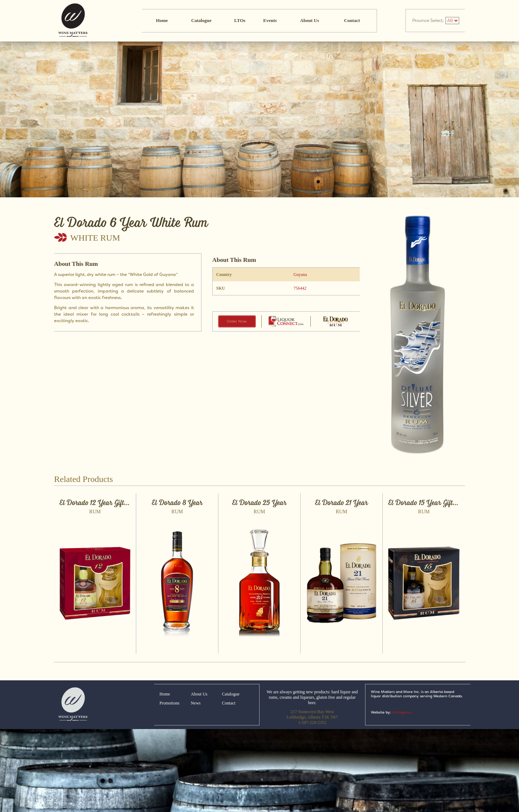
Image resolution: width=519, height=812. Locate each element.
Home (162, 20)
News (196, 703)
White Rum (95, 238)
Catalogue (201, 20)
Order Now (237, 321)
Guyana (300, 275)
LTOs (240, 20)
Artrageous (402, 712)
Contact (352, 20)
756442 (300, 288)
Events (270, 20)
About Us (310, 20)
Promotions (170, 703)
